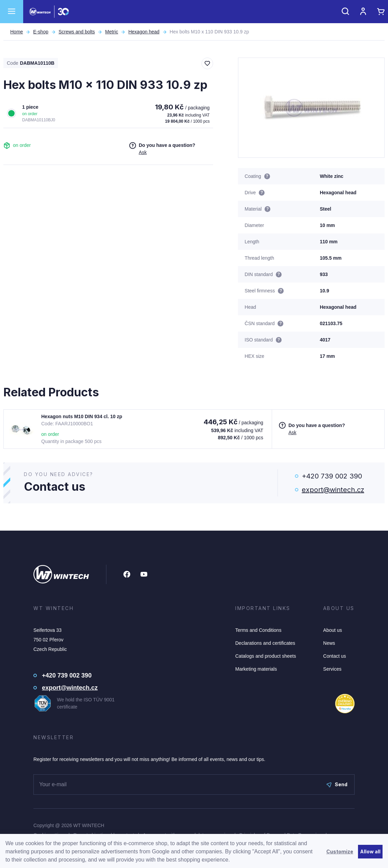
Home (17, 32)
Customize (340, 851)
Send (337, 784)
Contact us (335, 656)
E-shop (41, 32)
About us (333, 630)
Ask (143, 152)
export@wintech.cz (333, 490)
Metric (111, 32)
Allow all (370, 851)
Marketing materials (256, 669)
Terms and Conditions (258, 630)
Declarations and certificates (265, 643)
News (329, 643)
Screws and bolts (77, 32)
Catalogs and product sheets (266, 656)
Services (332, 669)
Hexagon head (144, 32)
